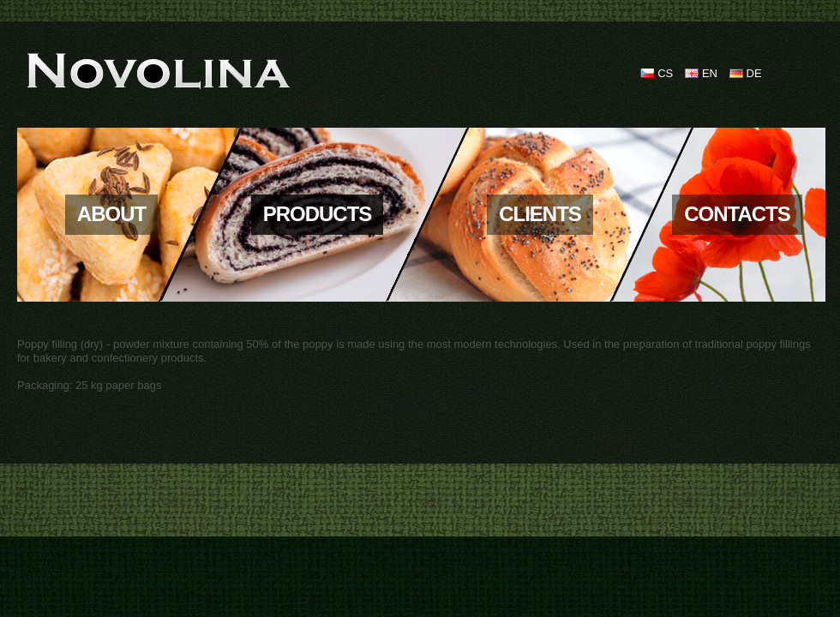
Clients (540, 214)
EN (710, 73)
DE (754, 73)
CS (665, 73)
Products (318, 214)
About (111, 214)
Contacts (737, 214)
